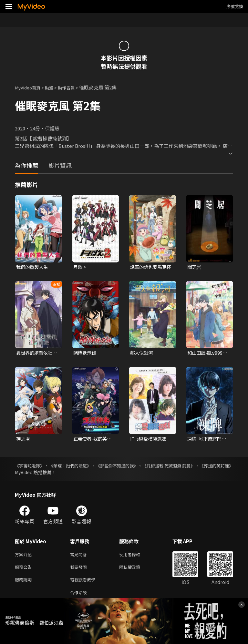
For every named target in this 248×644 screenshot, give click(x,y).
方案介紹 (25, 556)
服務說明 (25, 583)
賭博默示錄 (85, 354)
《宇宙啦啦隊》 (31, 467)
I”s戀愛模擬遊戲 (149, 440)
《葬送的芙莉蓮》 (33, 474)
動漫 (54, 87)
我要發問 (80, 570)
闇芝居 (195, 267)
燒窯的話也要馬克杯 (150, 267)
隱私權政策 (135, 570)
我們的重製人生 (33, 267)
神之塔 (23, 440)
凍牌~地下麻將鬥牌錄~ (208, 440)
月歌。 (81, 267)
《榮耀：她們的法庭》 (80, 467)
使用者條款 (135, 556)
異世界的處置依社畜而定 (36, 354)
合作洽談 (80, 597)
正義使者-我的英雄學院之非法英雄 (94, 440)
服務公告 (25, 570)
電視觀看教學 (85, 583)
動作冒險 (73, 87)
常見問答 (80, 556)
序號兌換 (235, 6)
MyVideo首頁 (30, 87)
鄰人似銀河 (142, 354)
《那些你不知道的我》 (136, 467)
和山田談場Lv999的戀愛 (208, 354)
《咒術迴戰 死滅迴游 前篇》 (197, 467)
